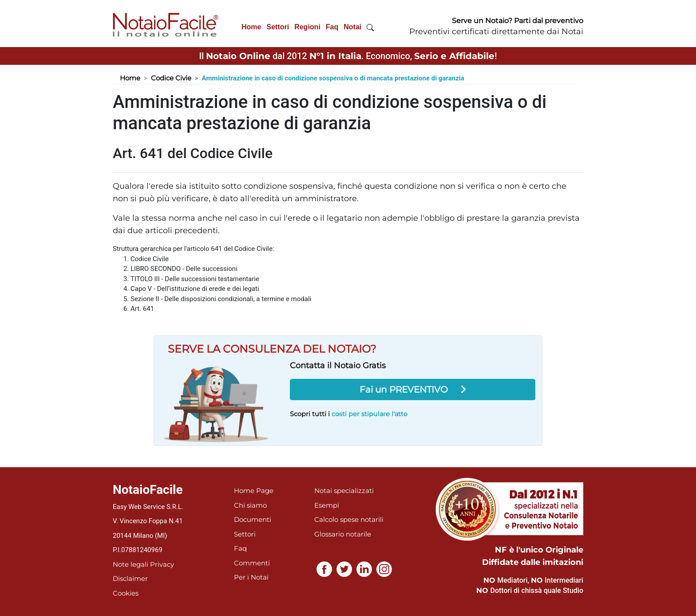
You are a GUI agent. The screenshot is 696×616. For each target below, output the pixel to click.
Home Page (254, 491)
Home (251, 27)
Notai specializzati (344, 491)
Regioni (307, 27)
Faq (332, 27)
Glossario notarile (343, 534)
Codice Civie (171, 78)
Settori (278, 27)
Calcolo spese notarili (349, 519)
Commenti (252, 563)
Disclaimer (130, 578)
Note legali (130, 564)
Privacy (162, 564)
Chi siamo (250, 505)
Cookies (126, 593)
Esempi (327, 505)
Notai (352, 27)
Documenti (253, 519)
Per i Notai (251, 577)
